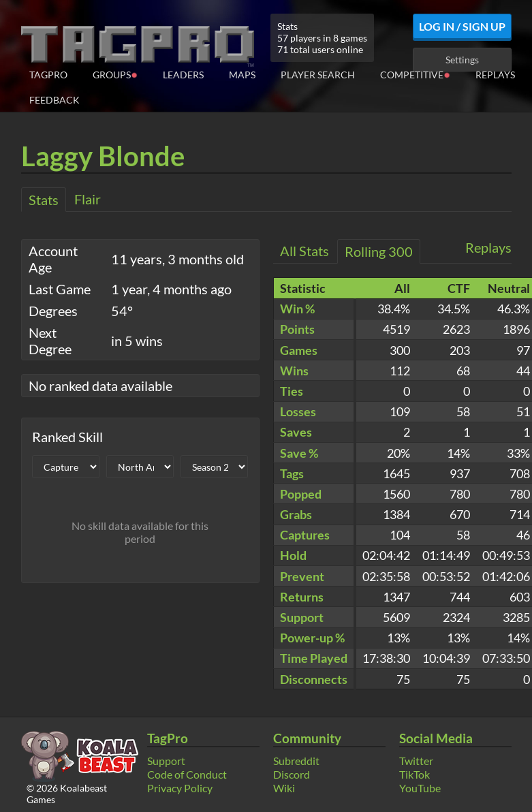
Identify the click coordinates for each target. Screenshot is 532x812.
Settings (462, 60)
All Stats (304, 251)
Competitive (415, 74)
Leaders (183, 75)
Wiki (284, 788)
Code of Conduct (187, 774)
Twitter (416, 761)
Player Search (318, 75)
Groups (115, 74)
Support (166, 761)
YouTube (420, 788)
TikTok (414, 774)
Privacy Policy (180, 788)
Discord (292, 774)
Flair (88, 199)
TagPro (48, 75)
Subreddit (296, 761)
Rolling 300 (379, 251)
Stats (44, 200)
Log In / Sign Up (462, 26)
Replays (495, 75)
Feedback (54, 100)
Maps (242, 75)
